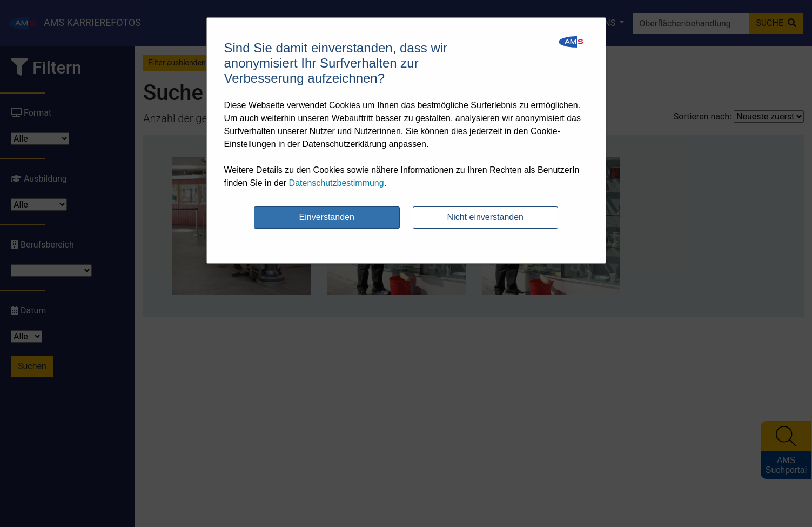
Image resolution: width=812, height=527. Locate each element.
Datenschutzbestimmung (337, 183)
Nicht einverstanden (485, 217)
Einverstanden (327, 217)
